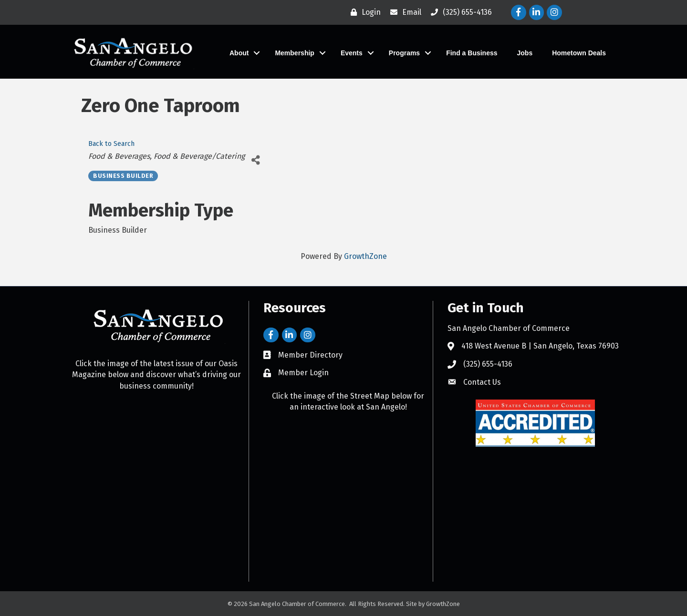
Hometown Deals (579, 53)
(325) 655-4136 (488, 364)
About (239, 53)
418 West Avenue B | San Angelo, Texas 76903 (540, 346)
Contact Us (482, 382)
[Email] (403, 12)
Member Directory (310, 355)
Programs (404, 53)
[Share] (255, 160)
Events (352, 53)
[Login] (363, 12)
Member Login (303, 373)
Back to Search (111, 144)
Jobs (525, 53)
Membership (294, 53)
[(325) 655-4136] (459, 12)
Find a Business (472, 53)
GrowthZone (365, 256)
